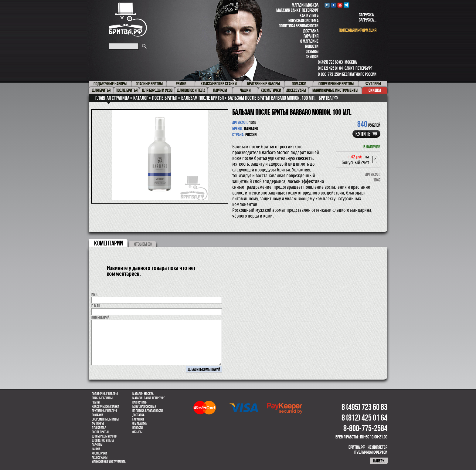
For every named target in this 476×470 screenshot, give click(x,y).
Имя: (95, 294)
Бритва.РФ (128, 20)
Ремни (96, 402)
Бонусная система (303, 20)
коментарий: (101, 317)
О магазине (309, 41)
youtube (340, 5)
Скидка (375, 90)
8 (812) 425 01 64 (330, 68)
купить (363, 134)
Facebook (333, 5)
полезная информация (358, 30)
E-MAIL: (97, 306)
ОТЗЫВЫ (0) (143, 244)
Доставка (311, 31)
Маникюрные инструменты (109, 462)
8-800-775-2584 (330, 74)
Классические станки (105, 407)
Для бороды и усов (104, 436)
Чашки (96, 449)
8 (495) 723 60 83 (330, 62)
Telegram (346, 5)
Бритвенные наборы (104, 411)
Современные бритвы (105, 419)
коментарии (109, 243)
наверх (379, 461)
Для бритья (99, 428)
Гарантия (311, 36)
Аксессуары (100, 458)
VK (327, 5)
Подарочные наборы (105, 394)
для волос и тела (103, 441)
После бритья (100, 432)
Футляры (98, 424)
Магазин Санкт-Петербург (297, 10)
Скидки (312, 57)
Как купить (309, 15)
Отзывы (312, 51)
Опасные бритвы (102, 398)
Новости (312, 46)
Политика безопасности (299, 26)
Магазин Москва (305, 5)
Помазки (97, 415)
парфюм (97, 445)
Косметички (99, 453)
